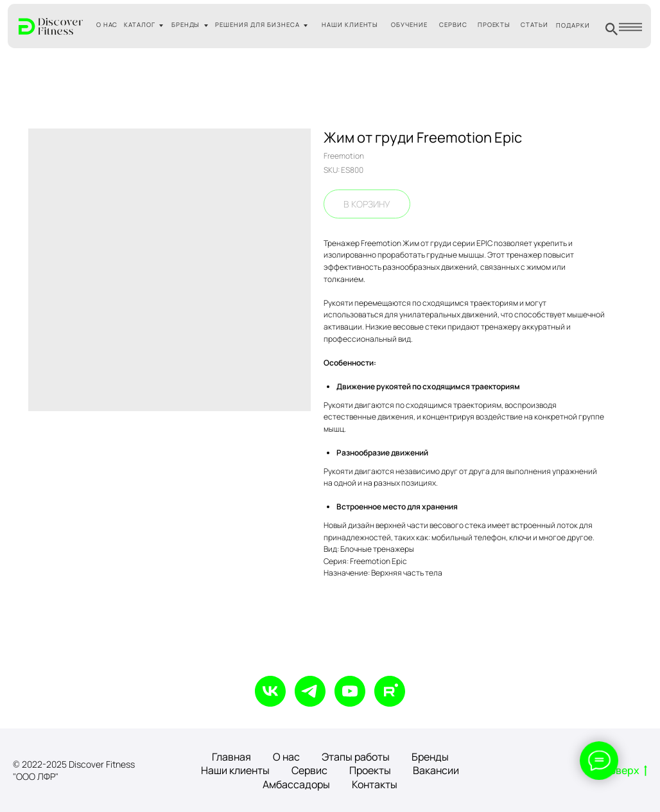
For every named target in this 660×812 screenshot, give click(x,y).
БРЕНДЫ (186, 25)
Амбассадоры (296, 784)
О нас (286, 757)
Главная (231, 757)
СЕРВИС (453, 25)
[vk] (270, 691)
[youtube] (350, 691)
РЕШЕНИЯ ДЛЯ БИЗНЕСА (257, 25)
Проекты (370, 770)
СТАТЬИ (534, 25)
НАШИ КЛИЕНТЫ (350, 25)
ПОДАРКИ (573, 25)
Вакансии (436, 770)
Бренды (430, 757)
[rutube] (390, 691)
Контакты (375, 784)
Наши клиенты (235, 770)
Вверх (628, 771)
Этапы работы (356, 757)
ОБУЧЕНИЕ (409, 25)
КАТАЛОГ (140, 25)
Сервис (309, 770)
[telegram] (310, 691)
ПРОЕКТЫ (494, 25)
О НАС (107, 25)
